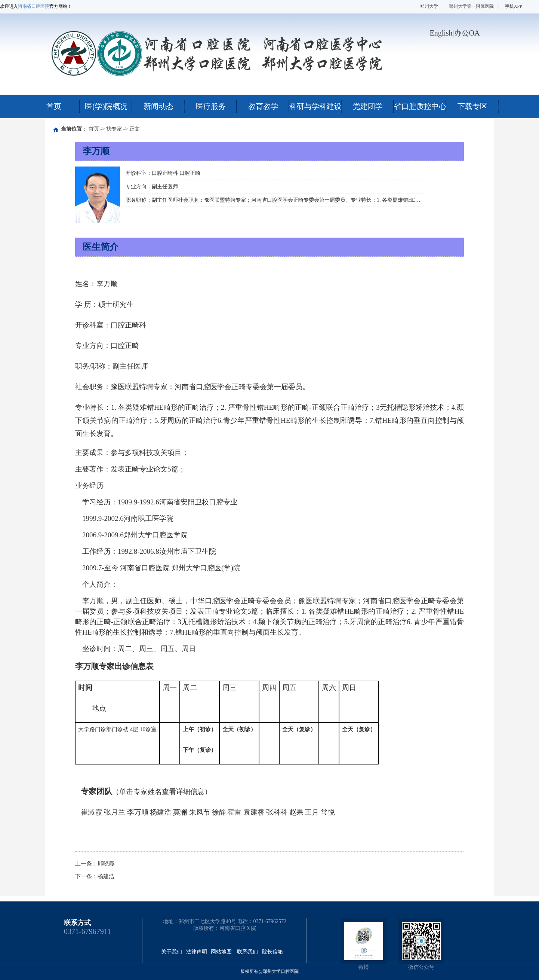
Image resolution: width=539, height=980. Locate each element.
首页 (54, 106)
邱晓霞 (106, 864)
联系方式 (77, 923)
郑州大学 (429, 6)
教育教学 (263, 106)
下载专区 (472, 106)
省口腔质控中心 (420, 106)
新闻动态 (158, 106)
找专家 (114, 129)
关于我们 (172, 952)
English (441, 33)
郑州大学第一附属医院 (471, 6)
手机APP (514, 6)
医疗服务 (211, 106)
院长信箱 (272, 952)
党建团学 (368, 106)
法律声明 (197, 952)
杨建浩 (106, 876)
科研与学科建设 (315, 106)
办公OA (467, 33)
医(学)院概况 (106, 106)
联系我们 (247, 952)
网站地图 (221, 952)
